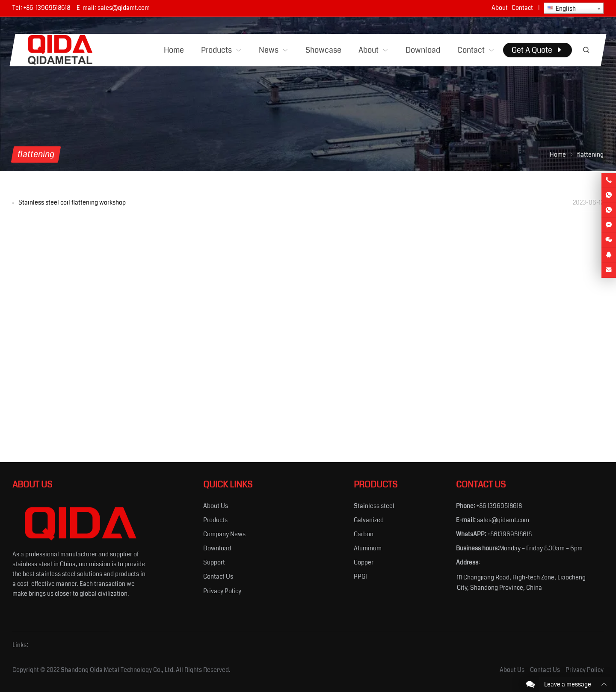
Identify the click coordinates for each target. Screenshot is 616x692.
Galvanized (369, 520)
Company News (224, 534)
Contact (522, 8)
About (500, 8)
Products (215, 520)
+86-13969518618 (47, 8)
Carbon (364, 534)
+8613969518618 (510, 534)
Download (217, 548)
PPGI (360, 576)
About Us (216, 506)
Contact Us (218, 576)
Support (214, 562)
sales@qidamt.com (124, 8)
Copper (364, 562)
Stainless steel (374, 506)
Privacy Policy (222, 591)
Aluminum (368, 548)
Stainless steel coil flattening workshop (72, 202)
